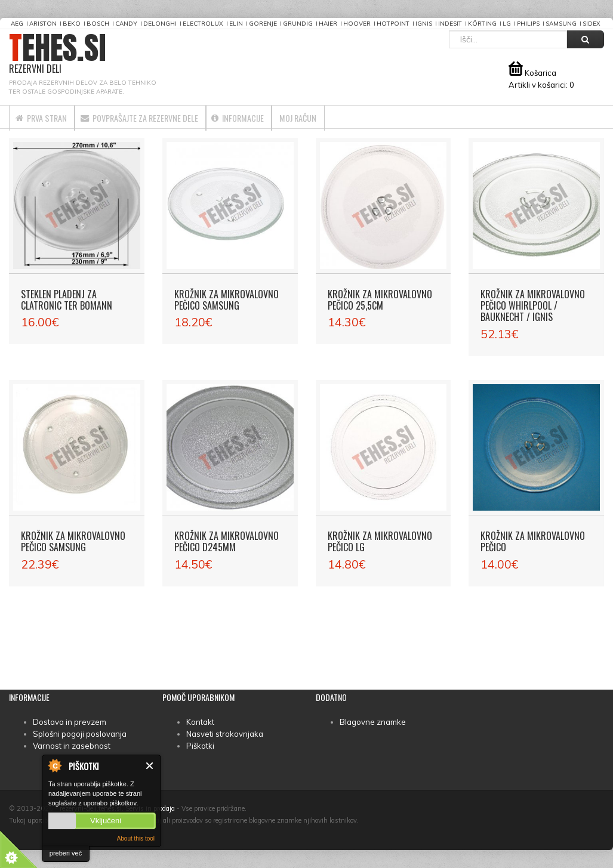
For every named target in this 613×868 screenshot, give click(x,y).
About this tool (136, 838)
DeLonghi (160, 24)
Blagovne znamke (373, 722)
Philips (528, 24)
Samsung (561, 24)
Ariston (43, 24)
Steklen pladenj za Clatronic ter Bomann (67, 300)
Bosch (98, 24)
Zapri (150, 766)
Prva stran (50, 117)
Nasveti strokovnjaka (225, 734)
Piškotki (200, 746)
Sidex (592, 24)
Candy (126, 24)
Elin (236, 24)
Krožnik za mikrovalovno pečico (533, 541)
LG (507, 24)
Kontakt (200, 722)
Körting (482, 24)
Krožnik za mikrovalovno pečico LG (380, 541)
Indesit (450, 24)
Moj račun (364, 117)
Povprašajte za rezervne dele (169, 117)
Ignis (424, 24)
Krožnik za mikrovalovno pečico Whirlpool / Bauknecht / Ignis (533, 305)
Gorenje (263, 24)
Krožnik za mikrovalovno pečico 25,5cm (380, 300)
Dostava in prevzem (70, 722)
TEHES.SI (58, 54)
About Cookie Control (54, 765)
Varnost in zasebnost (72, 746)
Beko (72, 24)
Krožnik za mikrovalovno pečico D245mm (227, 541)
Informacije (288, 117)
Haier (328, 24)
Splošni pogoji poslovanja (80, 734)
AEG (17, 24)
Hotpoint (393, 24)
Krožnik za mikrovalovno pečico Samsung (227, 300)
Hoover (357, 24)
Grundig (298, 24)
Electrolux (203, 24)
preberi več (66, 853)
